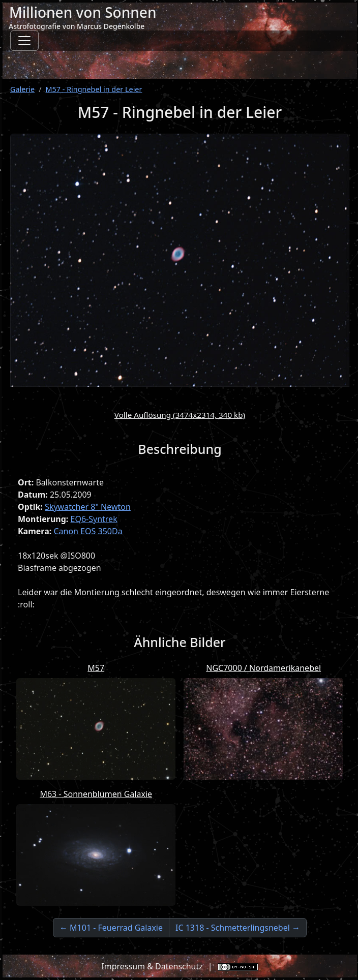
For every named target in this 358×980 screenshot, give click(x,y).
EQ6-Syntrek (94, 519)
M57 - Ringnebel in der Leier (94, 89)
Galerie (22, 89)
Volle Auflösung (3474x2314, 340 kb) (180, 415)
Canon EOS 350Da (88, 531)
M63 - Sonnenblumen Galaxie (96, 794)
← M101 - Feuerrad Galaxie (111, 928)
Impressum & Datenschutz (152, 966)
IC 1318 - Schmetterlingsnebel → (238, 928)
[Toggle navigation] (24, 41)
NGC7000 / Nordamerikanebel (263, 668)
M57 (96, 668)
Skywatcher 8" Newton (88, 507)
